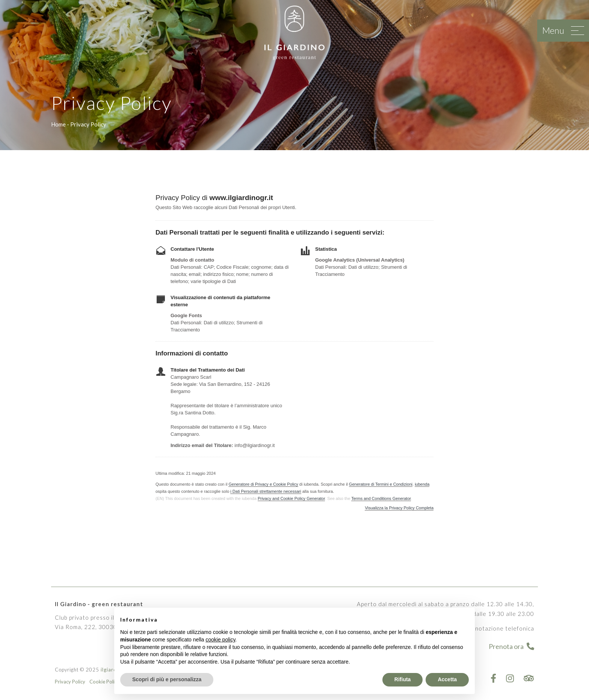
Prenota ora (511, 647)
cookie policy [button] (220, 640)
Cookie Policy (104, 682)
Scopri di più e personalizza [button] (167, 679)
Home (58, 124)
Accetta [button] (447, 679)
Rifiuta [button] (403, 679)
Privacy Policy (70, 682)
